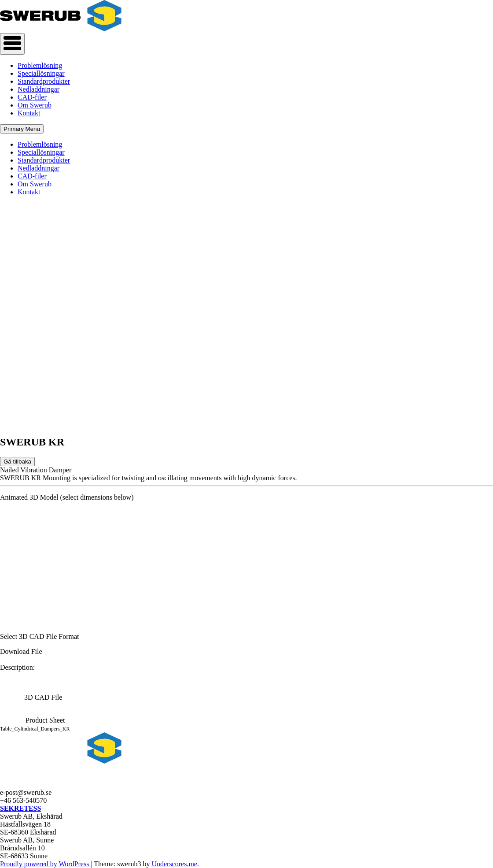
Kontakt (29, 113)
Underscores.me (174, 864)
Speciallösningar (41, 73)
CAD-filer (32, 97)
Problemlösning (40, 65)
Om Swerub (35, 105)
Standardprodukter (44, 81)
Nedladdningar (39, 89)
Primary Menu (22, 129)
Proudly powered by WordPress (45, 864)
